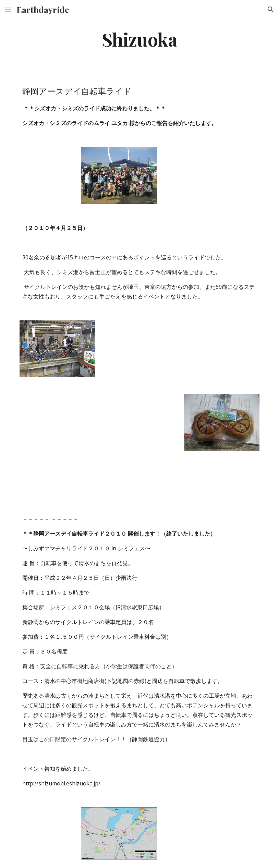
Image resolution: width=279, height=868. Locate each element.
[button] (8, 9)
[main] (140, 39)
